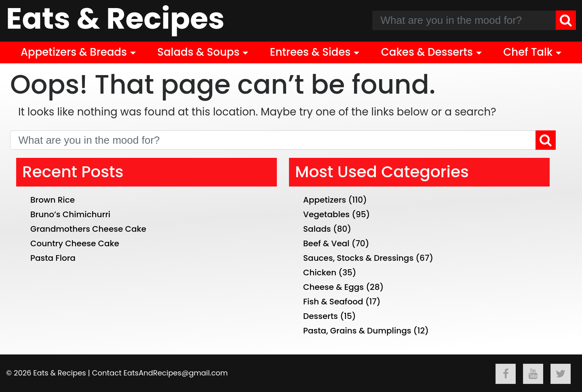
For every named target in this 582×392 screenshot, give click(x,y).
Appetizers (325, 200)
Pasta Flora (53, 258)
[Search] (566, 20)
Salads (317, 229)
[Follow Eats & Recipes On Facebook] (506, 374)
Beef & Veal (326, 243)
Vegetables (326, 214)
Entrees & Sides (310, 52)
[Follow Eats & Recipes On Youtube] (533, 374)
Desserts (321, 316)
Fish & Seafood (333, 302)
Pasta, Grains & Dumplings (357, 331)
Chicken (320, 273)
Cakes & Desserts (427, 52)
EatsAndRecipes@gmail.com (176, 373)
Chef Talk (528, 52)
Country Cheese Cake (75, 243)
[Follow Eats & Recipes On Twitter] (561, 374)
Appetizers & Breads (74, 52)
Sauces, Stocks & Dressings (358, 258)
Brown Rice (53, 200)
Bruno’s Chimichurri (70, 214)
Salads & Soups (198, 52)
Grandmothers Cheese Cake (88, 229)
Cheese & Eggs (333, 287)
